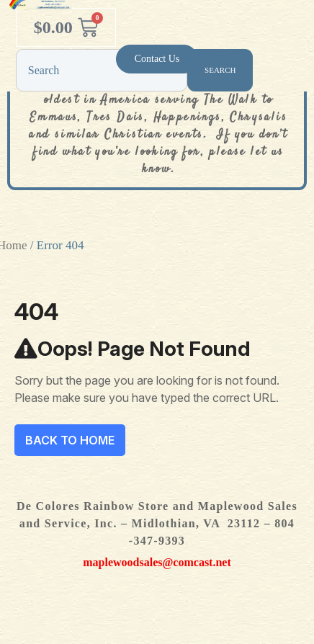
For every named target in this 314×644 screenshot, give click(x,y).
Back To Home (70, 440)
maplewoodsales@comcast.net (157, 562)
